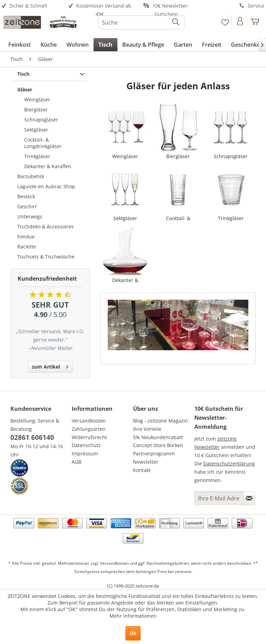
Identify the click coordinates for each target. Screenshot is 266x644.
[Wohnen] (78, 45)
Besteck (26, 196)
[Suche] (142, 22)
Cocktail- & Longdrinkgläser (43, 143)
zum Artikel (50, 366)
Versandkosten (89, 421)
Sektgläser (36, 130)
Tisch (23, 74)
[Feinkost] (20, 45)
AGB (77, 462)
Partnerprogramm (154, 453)
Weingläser (37, 99)
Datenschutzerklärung (229, 464)
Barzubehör (31, 176)
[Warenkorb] (255, 22)
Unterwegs (30, 216)
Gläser (25, 89)
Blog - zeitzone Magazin (161, 421)
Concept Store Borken (158, 445)
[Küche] (49, 45)
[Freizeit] (212, 45)
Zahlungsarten (89, 429)
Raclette (27, 247)
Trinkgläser (37, 156)
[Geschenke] (246, 45)
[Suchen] (176, 22)
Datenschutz (86, 445)
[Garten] (183, 45)
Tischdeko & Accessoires (46, 226)
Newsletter (146, 462)
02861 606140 (32, 437)
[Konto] (240, 22)
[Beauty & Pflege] (143, 45)
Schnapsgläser (41, 120)
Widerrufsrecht (89, 437)
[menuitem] (33, 6)
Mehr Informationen (133, 616)
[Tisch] (105, 45)
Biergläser (36, 110)
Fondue (26, 237)
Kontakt (142, 470)
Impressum (85, 453)
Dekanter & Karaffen (48, 166)
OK (133, 633)
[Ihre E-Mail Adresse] (219, 498)
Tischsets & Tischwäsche (46, 257)
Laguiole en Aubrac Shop (46, 186)
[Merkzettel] (225, 22)
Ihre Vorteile (147, 429)
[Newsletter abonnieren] (249, 498)
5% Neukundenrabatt (158, 437)
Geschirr (27, 206)
